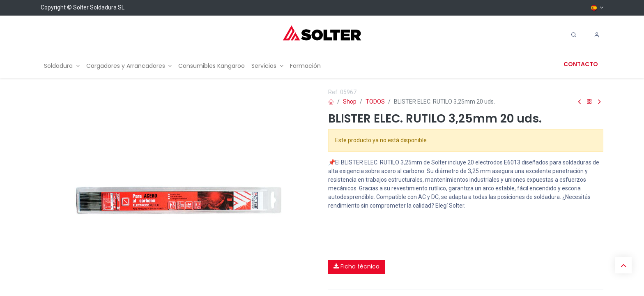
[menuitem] (62, 66)
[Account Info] (597, 35)
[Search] (574, 35)
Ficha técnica (356, 266)
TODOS (375, 102)
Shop (350, 102)
